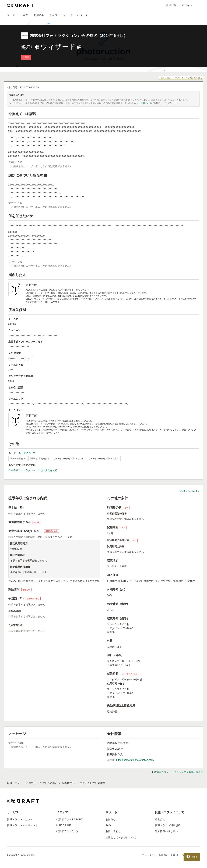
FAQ (108, 825)
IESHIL (175, 855)
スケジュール (57, 15)
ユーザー (12, 15)
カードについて (27, 453)
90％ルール (147, 103)
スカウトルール (80, 15)
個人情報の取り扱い (166, 831)
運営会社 (160, 819)
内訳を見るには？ (190, 491)
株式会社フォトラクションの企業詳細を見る (181, 78)
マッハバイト (149, 855)
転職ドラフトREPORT (70, 819)
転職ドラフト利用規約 (168, 825)
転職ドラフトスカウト (20, 819)
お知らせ (111, 819)
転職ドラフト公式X (68, 831)
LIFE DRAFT (64, 825)
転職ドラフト (15, 783)
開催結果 (39, 15)
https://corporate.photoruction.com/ (135, 760)
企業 (25, 15)
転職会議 (163, 855)
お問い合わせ (113, 831)
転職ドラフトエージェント (22, 825)
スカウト (31, 783)
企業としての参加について (121, 837)
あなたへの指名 (49, 783)
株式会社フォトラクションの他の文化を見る (33, 470)
